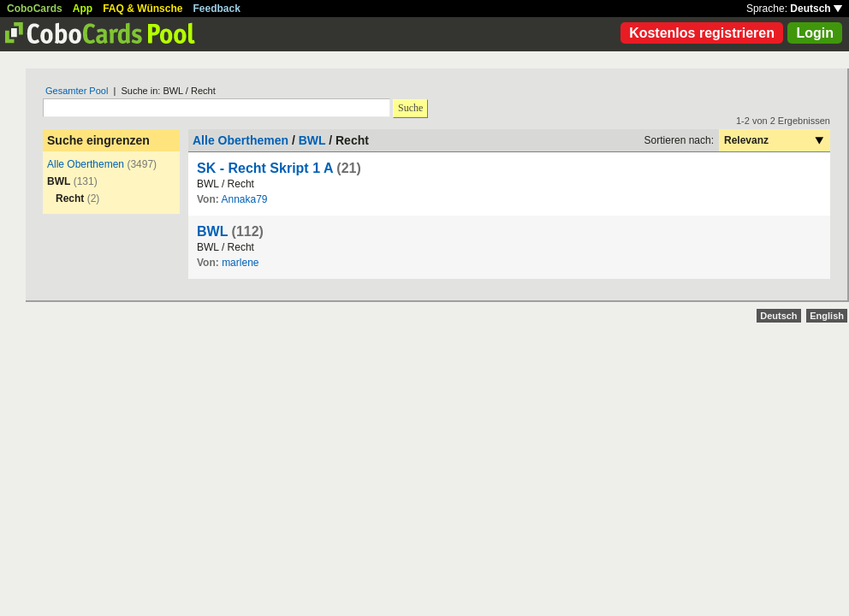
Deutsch (816, 9)
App (83, 9)
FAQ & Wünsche (142, 9)
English (827, 316)
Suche (410, 108)
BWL (312, 140)
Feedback (217, 9)
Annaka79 (244, 199)
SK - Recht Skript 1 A (265, 168)
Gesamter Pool (77, 91)
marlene (240, 263)
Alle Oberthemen (86, 164)
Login (815, 33)
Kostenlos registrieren (702, 33)
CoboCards (35, 9)
